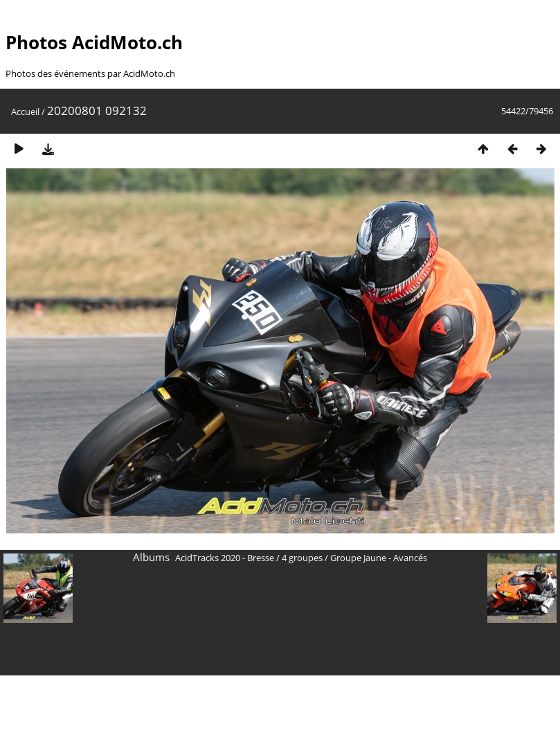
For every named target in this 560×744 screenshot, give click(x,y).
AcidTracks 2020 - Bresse (225, 558)
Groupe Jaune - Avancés (379, 558)
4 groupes (302, 558)
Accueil (25, 112)
